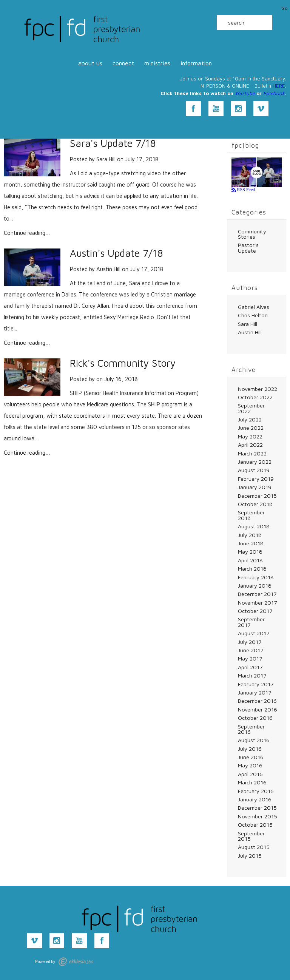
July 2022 (250, 419)
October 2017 (255, 611)
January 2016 (255, 799)
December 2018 (257, 496)
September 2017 (251, 622)
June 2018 (251, 543)
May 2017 (250, 658)
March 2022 (252, 453)
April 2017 (250, 667)
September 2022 (251, 408)
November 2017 (257, 603)
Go (285, 8)
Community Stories (252, 234)
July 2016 (250, 749)
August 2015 (254, 847)
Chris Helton (253, 315)
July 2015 (250, 856)
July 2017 (250, 642)
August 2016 (254, 740)
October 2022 (255, 397)
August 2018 (254, 526)
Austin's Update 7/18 (116, 253)
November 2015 (258, 816)
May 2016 (250, 765)
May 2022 (250, 436)
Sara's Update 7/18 (113, 143)
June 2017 (251, 650)
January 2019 (255, 487)
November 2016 (258, 709)
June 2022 (251, 428)
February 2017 (256, 684)
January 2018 (255, 586)
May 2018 (250, 552)
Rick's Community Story (123, 363)
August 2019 (254, 470)
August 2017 (254, 633)
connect (123, 63)
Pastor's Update (248, 248)
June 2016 (251, 757)
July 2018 (250, 535)
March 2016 (252, 782)
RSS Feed (246, 190)
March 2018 (252, 569)
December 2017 (257, 594)
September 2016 (251, 729)
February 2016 (256, 791)
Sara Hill (106, 159)
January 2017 (255, 692)
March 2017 (252, 675)
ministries (157, 63)
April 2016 (250, 774)
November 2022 (258, 389)
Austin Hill (108, 269)
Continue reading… (27, 233)
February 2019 (256, 479)
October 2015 (255, 825)
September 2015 (251, 836)
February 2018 (256, 577)
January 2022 (255, 462)
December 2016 (257, 701)
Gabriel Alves (254, 307)
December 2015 (257, 808)
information (196, 63)
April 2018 (250, 560)
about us (90, 63)
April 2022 (250, 445)
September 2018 (251, 515)
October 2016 (255, 718)
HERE (279, 86)
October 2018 (255, 504)
